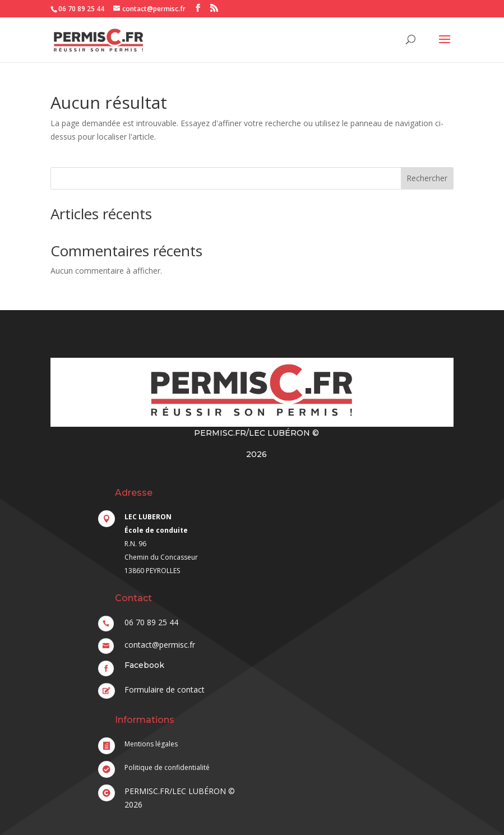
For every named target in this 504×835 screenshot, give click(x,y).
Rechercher (427, 178)
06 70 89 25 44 (81, 9)
